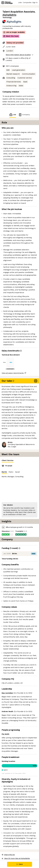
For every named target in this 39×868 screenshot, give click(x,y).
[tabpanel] (19, 491)
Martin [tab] (4, 472)
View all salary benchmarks (13, 373)
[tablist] (19, 460)
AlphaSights (9, 15)
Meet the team (11, 36)
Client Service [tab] (8, 461)
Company (24, 115)
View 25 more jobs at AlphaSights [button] (16, 858)
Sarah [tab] (18, 472)
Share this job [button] (8, 855)
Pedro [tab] (11, 472)
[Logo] (7, 3)
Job (13, 115)
